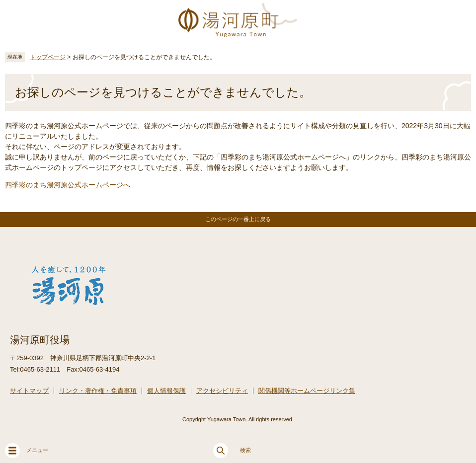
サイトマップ (29, 391)
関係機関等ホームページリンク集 (307, 391)
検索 (232, 451)
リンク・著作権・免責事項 (98, 391)
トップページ (48, 57)
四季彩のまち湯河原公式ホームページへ (68, 185)
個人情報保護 (166, 391)
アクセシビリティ (222, 391)
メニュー (27, 451)
